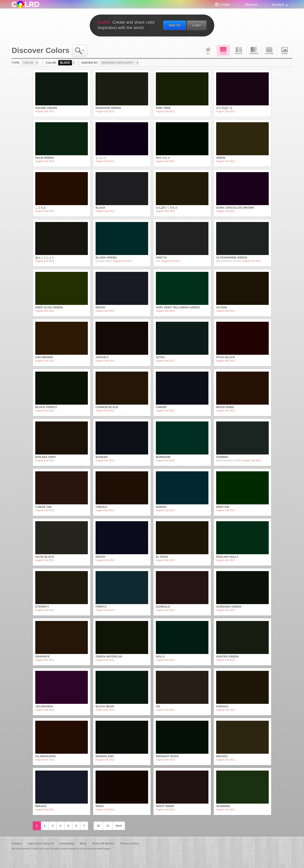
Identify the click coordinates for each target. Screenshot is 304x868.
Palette (239, 51)
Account (278, 4)
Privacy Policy (130, 844)
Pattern (269, 51)
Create (225, 4)
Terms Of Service (103, 844)
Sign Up (175, 25)
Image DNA (285, 51)
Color (223, 51)
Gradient (254, 51)
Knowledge (67, 844)
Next (119, 826)
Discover (251, 4)
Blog (83, 844)
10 (98, 826)
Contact (17, 844)
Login (197, 25)
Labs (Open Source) (41, 844)
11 (108, 826)
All (208, 51)
